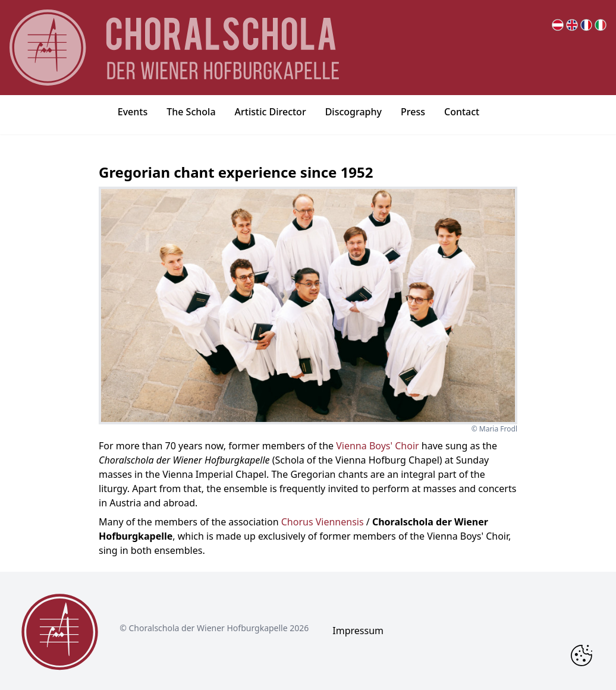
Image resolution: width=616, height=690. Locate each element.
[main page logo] (174, 48)
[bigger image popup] (308, 305)
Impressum (358, 631)
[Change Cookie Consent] (582, 656)
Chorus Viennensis (323, 522)
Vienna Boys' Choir (377, 446)
